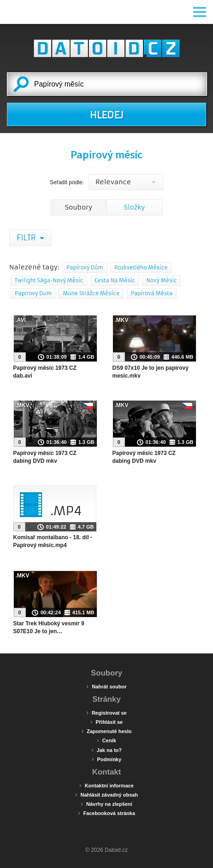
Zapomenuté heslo (107, 731)
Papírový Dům (85, 268)
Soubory (79, 207)
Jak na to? (106, 750)
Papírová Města (152, 293)
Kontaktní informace (106, 785)
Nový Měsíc (161, 280)
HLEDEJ (106, 115)
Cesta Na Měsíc (115, 280)
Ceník (106, 740)
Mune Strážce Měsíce (91, 293)
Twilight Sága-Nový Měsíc (49, 280)
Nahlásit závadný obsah (106, 794)
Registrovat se (106, 712)
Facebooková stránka (106, 813)
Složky (134, 207)
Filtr (27, 238)
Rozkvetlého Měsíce (141, 268)
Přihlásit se (106, 722)
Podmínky (106, 759)
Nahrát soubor (107, 686)
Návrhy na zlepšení (106, 804)
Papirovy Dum (33, 293)
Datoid (106, 48)
